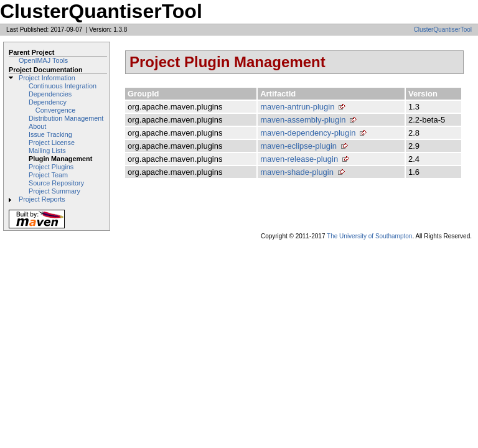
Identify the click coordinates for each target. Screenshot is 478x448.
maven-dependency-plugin (308, 133)
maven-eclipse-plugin (298, 146)
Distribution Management (66, 118)
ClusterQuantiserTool (443, 30)
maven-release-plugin (299, 159)
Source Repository (56, 183)
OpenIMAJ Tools (43, 60)
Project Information (47, 78)
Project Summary (54, 191)
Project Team (48, 175)
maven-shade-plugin (297, 172)
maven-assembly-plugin (303, 120)
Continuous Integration (63, 86)
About (37, 126)
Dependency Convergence (52, 106)
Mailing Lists (47, 151)
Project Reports (42, 199)
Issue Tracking (50, 134)
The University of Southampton (369, 236)
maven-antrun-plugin (297, 107)
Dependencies (50, 94)
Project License (52, 142)
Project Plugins (51, 167)
